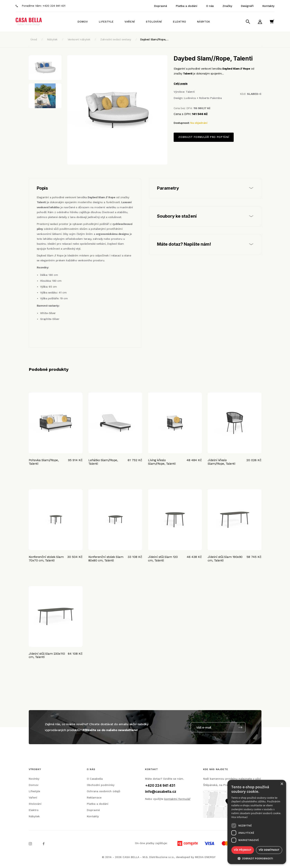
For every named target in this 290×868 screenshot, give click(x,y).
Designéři (247, 6)
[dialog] (257, 822)
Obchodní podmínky (101, 785)
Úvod (34, 39)
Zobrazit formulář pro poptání (204, 137)
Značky (227, 6)
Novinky (34, 779)
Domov (83, 22)
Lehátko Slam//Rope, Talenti (103, 462)
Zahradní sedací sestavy (116, 39)
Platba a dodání (187, 6)
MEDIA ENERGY (205, 857)
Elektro (180, 22)
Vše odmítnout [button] (269, 850)
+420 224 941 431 (54, 6)
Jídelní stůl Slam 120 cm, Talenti (163, 559)
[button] (257, 858)
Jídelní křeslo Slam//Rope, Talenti (221, 462)
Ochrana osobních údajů (104, 791)
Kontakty (268, 6)
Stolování (154, 22)
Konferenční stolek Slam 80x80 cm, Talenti (106, 559)
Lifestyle (106, 22)
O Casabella (95, 779)
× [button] (282, 784)
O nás (210, 6)
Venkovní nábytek (79, 39)
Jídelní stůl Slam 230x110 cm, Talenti (47, 655)
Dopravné (161, 6)
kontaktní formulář (177, 799)
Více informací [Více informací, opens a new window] (239, 817)
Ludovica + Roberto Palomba (203, 98)
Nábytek (203, 22)
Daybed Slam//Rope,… (154, 39)
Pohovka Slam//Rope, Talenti (44, 462)
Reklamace (94, 797)
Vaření (130, 22)
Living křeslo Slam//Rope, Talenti (162, 462)
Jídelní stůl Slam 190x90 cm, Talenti (225, 559)
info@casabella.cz (161, 792)
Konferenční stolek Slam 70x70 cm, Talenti (46, 559)
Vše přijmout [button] (243, 850)
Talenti (190, 92)
